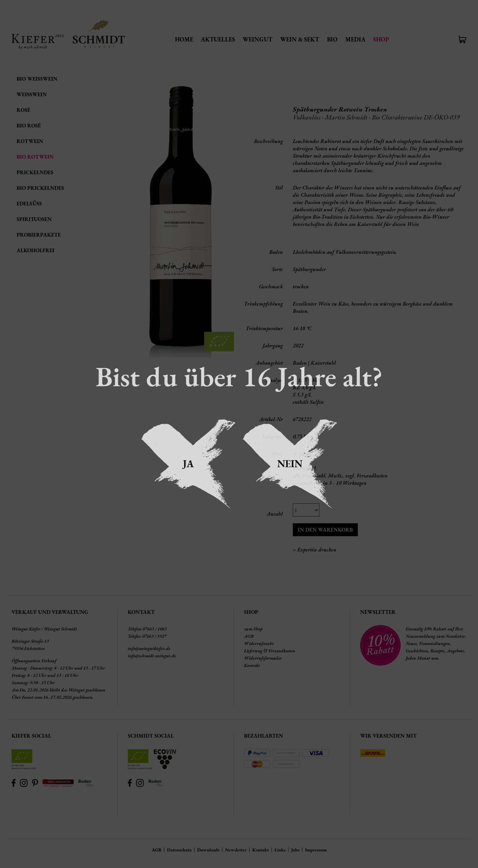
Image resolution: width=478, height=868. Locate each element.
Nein (290, 464)
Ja (188, 464)
